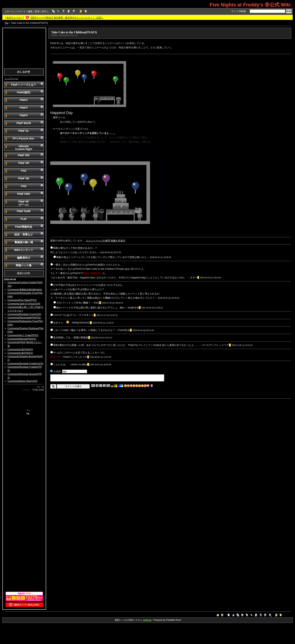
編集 (30, 11)
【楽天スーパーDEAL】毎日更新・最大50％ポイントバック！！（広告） (67, 18)
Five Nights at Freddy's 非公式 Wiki (250, 5)
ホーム (10, 11)
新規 (37, 11)
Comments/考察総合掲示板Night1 (25, 290)
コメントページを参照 (98, 241)
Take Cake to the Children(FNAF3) (74, 32)
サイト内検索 (239, 11)
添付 (44, 11)
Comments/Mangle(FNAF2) (22, 339)
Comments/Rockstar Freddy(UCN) (25, 364)
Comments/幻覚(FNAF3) (20, 349)
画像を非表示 (118, 241)
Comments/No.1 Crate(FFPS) (23, 335)
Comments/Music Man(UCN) (22, 381)
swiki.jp (147, 620)
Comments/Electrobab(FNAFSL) (24, 318)
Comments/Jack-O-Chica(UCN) (24, 304)
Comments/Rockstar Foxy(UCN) (24, 314)
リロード (21, 11)
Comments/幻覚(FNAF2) (20, 353)
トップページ (11, 78)
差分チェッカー (14, 18)
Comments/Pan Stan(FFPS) (22, 300)
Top (6, 23)
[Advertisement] (24, 48)
